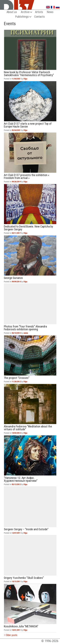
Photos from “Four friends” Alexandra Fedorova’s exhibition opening (30, 304)
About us (12, 12)
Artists (39, 12)
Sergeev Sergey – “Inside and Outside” (30, 507)
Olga (25, 79)
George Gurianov (30, 256)
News (50, 12)
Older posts (11, 635)
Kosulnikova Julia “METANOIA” (30, 604)
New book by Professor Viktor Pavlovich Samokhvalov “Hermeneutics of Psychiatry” (30, 50)
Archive (25, 12)
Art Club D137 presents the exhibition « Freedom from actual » (30, 153)
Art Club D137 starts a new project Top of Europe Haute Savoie (30, 101)
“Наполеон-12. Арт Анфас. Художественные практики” (30, 455)
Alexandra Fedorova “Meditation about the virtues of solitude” (30, 404)
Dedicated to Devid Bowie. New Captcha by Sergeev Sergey (30, 204)
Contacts (40, 17)
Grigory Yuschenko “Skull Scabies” (30, 555)
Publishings (22, 17)
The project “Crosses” (30, 355)
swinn (26, 333)
